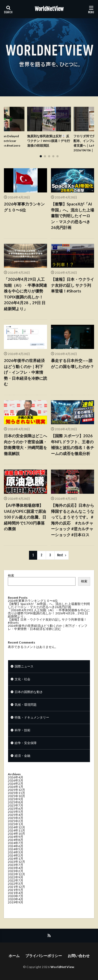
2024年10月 (16, 834)
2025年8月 (16, 802)
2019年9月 (16, 902)
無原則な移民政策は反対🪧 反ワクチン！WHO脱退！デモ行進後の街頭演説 (49, 141)
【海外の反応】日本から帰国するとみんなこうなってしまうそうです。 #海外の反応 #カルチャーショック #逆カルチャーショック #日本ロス (73, 520)
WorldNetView (49, 9)
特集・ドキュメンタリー (32, 717)
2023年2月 (16, 871)
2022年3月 (16, 884)
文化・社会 (22, 679)
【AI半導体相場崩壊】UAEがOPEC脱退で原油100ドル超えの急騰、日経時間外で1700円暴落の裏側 (25, 517)
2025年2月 (16, 821)
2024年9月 (16, 837)
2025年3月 (16, 818)
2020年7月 (16, 896)
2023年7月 (16, 865)
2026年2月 (16, 784)
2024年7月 (16, 843)
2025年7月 (16, 805)
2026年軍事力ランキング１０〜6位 (24, 207)
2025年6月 (16, 809)
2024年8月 (16, 840)
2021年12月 (16, 887)
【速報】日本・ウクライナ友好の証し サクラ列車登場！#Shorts (73, 285)
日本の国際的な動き (29, 692)
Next (60, 555)
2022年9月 (16, 877)
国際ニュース (24, 666)
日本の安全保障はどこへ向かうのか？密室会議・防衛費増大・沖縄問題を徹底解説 (25, 445)
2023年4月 (16, 868)
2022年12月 (16, 874)
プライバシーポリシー (44, 956)
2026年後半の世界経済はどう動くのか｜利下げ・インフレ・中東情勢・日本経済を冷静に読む (25, 372)
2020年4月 (16, 899)
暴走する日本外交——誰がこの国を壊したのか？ (73, 363)
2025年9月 (16, 799)
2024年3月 (16, 852)
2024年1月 (16, 859)
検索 (11, 575)
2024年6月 (16, 846)
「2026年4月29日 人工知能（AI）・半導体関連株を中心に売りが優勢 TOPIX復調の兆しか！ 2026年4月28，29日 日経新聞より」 (25, 294)
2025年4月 (16, 815)
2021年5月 (16, 890)
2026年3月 (16, 780)
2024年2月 (16, 855)
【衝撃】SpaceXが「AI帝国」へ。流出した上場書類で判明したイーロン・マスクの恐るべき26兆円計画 (73, 216)
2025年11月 (16, 793)
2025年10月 (16, 796)
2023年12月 (16, 862)
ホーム (14, 956)
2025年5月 (16, 812)
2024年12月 (16, 827)
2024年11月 (16, 830)
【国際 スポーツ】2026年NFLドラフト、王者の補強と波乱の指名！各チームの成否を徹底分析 (73, 445)
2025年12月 (16, 790)
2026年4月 (16, 777)
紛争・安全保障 (26, 743)
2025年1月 (16, 824)
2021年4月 (16, 893)
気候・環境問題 (26, 705)
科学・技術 (22, 730)
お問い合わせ (79, 956)
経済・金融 (22, 756)
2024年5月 (16, 849)
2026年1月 (16, 787)
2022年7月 (16, 880)
